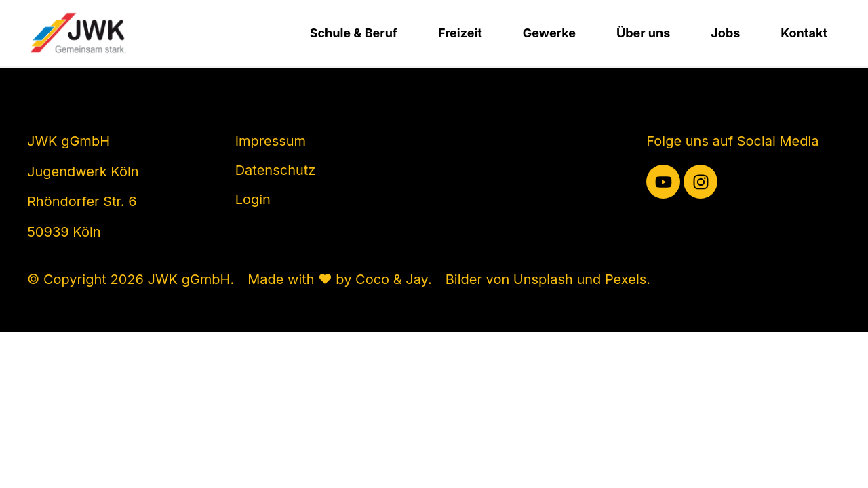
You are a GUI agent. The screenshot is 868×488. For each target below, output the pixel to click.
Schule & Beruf (354, 33)
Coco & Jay (392, 279)
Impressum (271, 141)
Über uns (643, 33)
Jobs (725, 33)
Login (253, 199)
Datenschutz (276, 170)
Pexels (626, 279)
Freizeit (460, 33)
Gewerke (549, 33)
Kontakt (804, 33)
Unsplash (543, 279)
